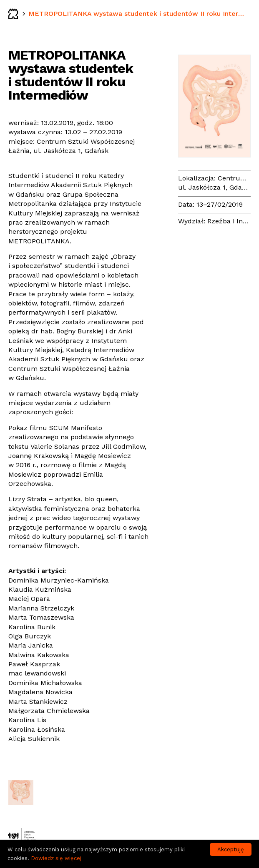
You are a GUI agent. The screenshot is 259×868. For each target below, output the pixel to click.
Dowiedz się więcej (56, 858)
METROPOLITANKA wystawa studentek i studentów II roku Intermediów (138, 14)
